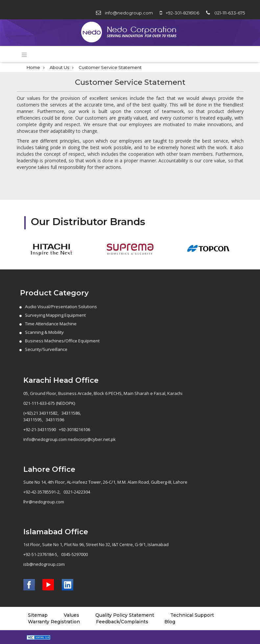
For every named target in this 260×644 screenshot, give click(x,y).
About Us (59, 67)
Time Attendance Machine (51, 324)
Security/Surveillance (46, 349)
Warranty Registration (54, 622)
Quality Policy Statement (125, 615)
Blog (170, 622)
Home (33, 67)
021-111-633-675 (230, 13)
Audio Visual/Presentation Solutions (61, 307)
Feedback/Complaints (122, 622)
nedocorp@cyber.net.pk (92, 439)
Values (71, 615)
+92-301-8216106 (182, 13)
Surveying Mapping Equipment (55, 315)
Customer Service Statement (110, 67)
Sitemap (38, 615)
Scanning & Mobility (44, 332)
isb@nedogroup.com (44, 564)
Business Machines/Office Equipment (62, 341)
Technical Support (192, 615)
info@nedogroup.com (129, 13)
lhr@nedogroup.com (44, 502)
